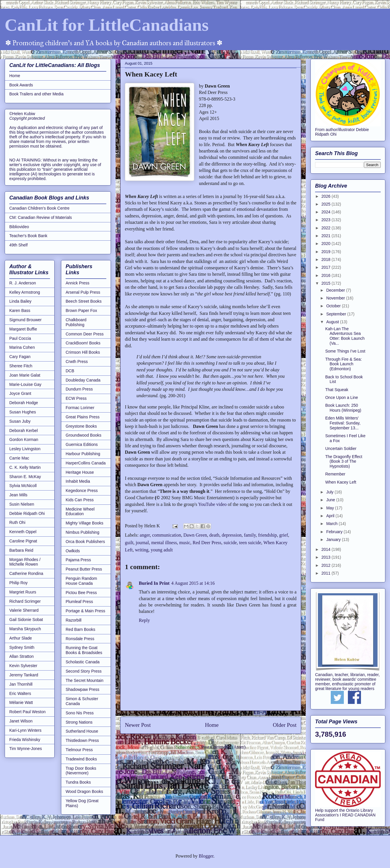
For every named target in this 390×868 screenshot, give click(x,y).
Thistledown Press (82, 740)
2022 (327, 228)
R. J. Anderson (23, 283)
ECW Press (76, 398)
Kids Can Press (80, 500)
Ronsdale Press (80, 639)
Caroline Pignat (23, 541)
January (334, 540)
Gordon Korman (24, 440)
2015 (327, 283)
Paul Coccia (20, 338)
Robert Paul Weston (27, 712)
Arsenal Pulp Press (83, 292)
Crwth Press (77, 362)
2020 (327, 244)
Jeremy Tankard (24, 675)
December (336, 290)
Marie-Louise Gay (25, 384)
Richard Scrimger (25, 601)
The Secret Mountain (85, 680)
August (333, 322)
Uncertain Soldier (341, 448)
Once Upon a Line (342, 397)
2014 (327, 549)
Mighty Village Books (85, 523)
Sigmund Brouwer (25, 320)
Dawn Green (195, 535)
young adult (162, 550)
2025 (327, 204)
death (214, 535)
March (332, 524)
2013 (327, 557)
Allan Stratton (21, 656)
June (331, 500)
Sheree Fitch (21, 366)
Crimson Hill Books (83, 352)
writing (142, 550)
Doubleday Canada (83, 380)
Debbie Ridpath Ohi (27, 513)
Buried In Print (154, 583)
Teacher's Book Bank (28, 236)
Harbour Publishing (83, 454)
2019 (327, 252)
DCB (70, 371)
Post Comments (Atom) (223, 747)
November (336, 298)
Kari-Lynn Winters (25, 730)
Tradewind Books (81, 759)
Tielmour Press (79, 750)
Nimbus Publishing (82, 532)
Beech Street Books (84, 301)
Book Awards (21, 85)
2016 (327, 275)
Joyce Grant (20, 393)
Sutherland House (82, 731)
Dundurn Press (79, 389)
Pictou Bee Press (81, 593)
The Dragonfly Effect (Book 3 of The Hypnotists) (344, 462)
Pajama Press (78, 560)
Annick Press (78, 283)
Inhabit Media (78, 481)
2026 (327, 196)
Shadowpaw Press (82, 689)
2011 (327, 573)
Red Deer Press (207, 543)
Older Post (285, 725)
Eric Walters (20, 693)
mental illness (164, 543)
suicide (230, 543)
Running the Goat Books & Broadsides (84, 650)
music (185, 543)
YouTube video (212, 504)
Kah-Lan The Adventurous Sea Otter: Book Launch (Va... (345, 336)
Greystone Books (81, 426)
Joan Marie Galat (25, 375)
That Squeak (337, 390)
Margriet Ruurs (23, 592)
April (331, 516)
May (330, 508)
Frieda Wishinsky (25, 740)
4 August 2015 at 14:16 (193, 583)
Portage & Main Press (85, 611)
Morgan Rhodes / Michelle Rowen (25, 562)
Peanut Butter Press (84, 569)
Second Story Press (84, 671)
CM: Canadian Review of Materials (41, 217)
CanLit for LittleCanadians (107, 25)
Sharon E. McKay (25, 477)
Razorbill (73, 620)
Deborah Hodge (24, 403)
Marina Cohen (22, 347)
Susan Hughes (23, 412)
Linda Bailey (20, 301)
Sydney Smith (22, 647)
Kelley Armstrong (25, 292)
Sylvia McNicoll (23, 486)
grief (284, 535)
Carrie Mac (19, 458)
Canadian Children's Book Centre (39, 208)
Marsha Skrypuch (25, 629)
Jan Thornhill (21, 684)
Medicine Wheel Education (80, 512)
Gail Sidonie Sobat (26, 620)
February (335, 532)
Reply (144, 620)
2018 (327, 259)
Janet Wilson (21, 721)
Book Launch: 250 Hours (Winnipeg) (343, 408)
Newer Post (138, 725)
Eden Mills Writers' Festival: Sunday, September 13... (343, 423)
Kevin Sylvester (23, 666)
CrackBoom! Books (83, 343)
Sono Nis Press (80, 713)
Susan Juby (20, 421)
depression (231, 535)
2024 (327, 212)
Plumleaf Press (79, 602)
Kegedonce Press (82, 491)
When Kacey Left (341, 482)
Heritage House (80, 472)
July (330, 492)
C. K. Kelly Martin (25, 467)
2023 (327, 220)
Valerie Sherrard (24, 610)
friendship (268, 535)
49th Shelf (18, 245)
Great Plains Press (83, 417)
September (337, 314)
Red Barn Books (80, 629)
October (334, 306)
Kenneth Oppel (23, 532)
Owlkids (73, 551)
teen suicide (250, 543)
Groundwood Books (83, 435)
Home (212, 725)
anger (145, 535)
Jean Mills (18, 495)
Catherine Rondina (26, 573)
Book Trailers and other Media (36, 94)
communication (167, 535)
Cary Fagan (20, 357)
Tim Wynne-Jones (26, 749)
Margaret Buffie (23, 329)
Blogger (206, 856)
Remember (335, 474)
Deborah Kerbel (24, 431)
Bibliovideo (19, 227)
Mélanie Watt (21, 702)
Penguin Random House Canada (81, 581)
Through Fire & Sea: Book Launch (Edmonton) (344, 364)
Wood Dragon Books (84, 791)
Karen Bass (20, 310)
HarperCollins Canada (86, 463)
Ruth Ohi (17, 522)
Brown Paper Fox (81, 310)
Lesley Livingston (25, 449)
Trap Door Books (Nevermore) (81, 771)
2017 (327, 267)
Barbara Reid (21, 550)
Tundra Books (78, 782)
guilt (129, 543)
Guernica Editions (82, 444)
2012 (327, 565)
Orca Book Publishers (85, 542)
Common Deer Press (85, 334)
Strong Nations (79, 722)
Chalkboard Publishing (76, 322)
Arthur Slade (21, 638)
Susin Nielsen (22, 504)
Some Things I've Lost (345, 351)
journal (142, 543)
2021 (327, 236)
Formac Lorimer (80, 408)
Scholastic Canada (83, 662)
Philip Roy (18, 583)
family (250, 535)
